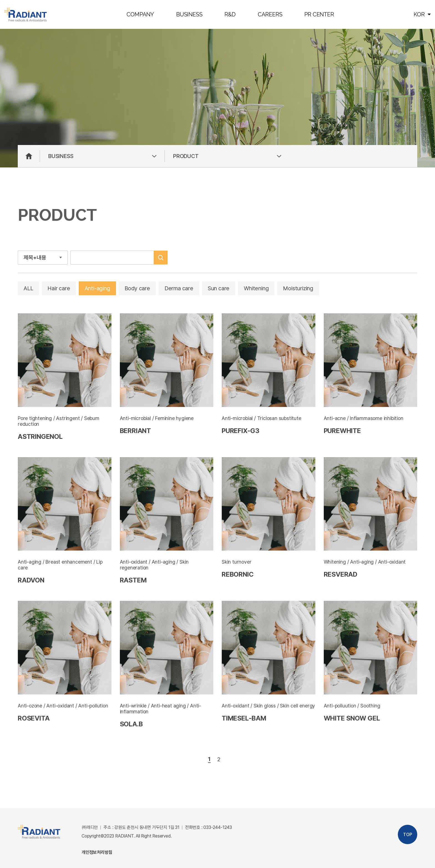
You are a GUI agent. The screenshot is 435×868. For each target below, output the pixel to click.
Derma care (179, 288)
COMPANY (140, 14)
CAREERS (270, 14)
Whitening (256, 288)
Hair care (59, 288)
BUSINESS (189, 14)
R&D (230, 14)
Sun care (219, 288)
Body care (137, 288)
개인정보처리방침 (97, 852)
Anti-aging (97, 288)
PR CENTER (319, 14)
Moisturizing (298, 288)
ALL (28, 288)
